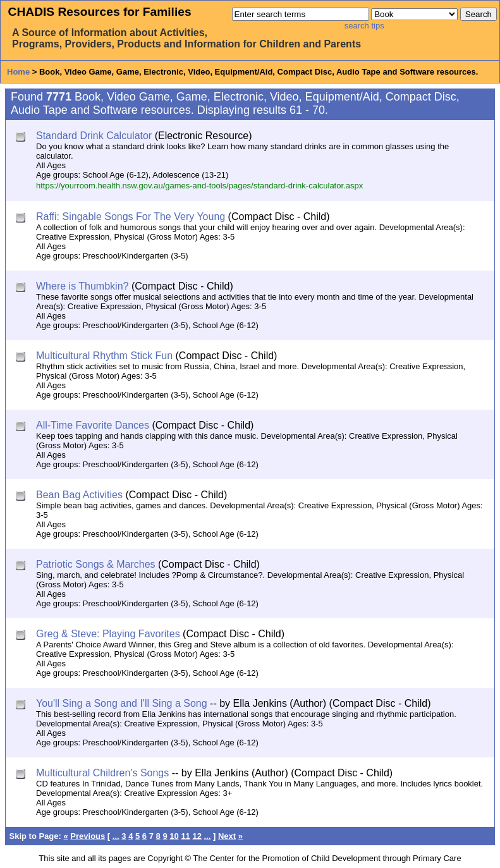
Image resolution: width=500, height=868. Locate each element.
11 (185, 836)
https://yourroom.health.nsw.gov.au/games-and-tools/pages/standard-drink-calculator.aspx (199, 186)
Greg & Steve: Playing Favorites (108, 634)
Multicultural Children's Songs (102, 773)
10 (174, 836)
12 (197, 836)
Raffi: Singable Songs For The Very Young (131, 217)
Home (18, 72)
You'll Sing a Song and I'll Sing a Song (122, 703)
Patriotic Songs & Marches (96, 564)
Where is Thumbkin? (82, 286)
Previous (88, 836)
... (116, 836)
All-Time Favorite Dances (93, 425)
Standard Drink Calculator (94, 136)
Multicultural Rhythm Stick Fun (104, 356)
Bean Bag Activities (79, 495)
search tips (364, 26)
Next (227, 836)
